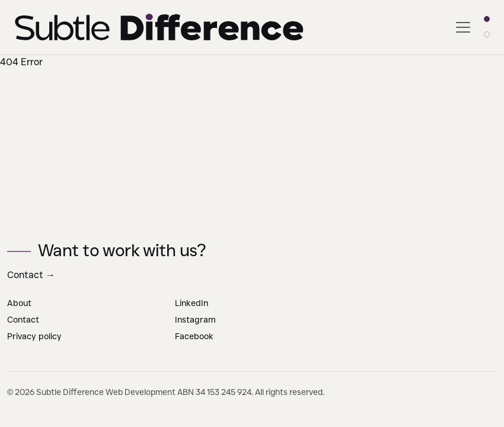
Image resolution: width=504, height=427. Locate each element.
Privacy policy (34, 336)
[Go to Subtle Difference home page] (160, 27)
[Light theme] (487, 19)
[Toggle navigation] (463, 27)
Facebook (194, 336)
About (19, 303)
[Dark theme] (487, 34)
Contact (31, 275)
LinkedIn (192, 303)
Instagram (195, 320)
